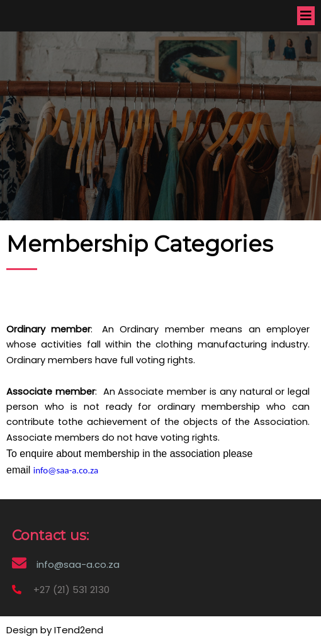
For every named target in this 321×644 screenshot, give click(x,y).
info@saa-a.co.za (66, 470)
